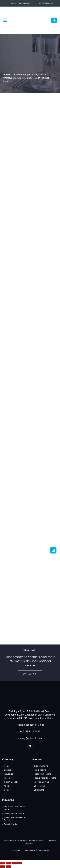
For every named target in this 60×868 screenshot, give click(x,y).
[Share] (8, 863)
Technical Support (22, 74)
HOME (7, 74)
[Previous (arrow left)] (3, 867)
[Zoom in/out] (20, 863)
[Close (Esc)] (3, 863)
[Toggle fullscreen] (14, 863)
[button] (5, 20)
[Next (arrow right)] (8, 867)
